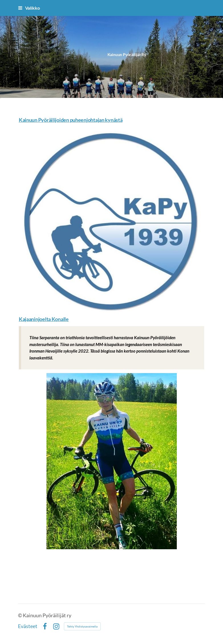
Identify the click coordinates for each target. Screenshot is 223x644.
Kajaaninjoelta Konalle (44, 319)
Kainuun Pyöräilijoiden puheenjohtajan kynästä (71, 120)
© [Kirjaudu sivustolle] (20, 615)
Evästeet (28, 626)
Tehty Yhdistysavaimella (82, 626)
